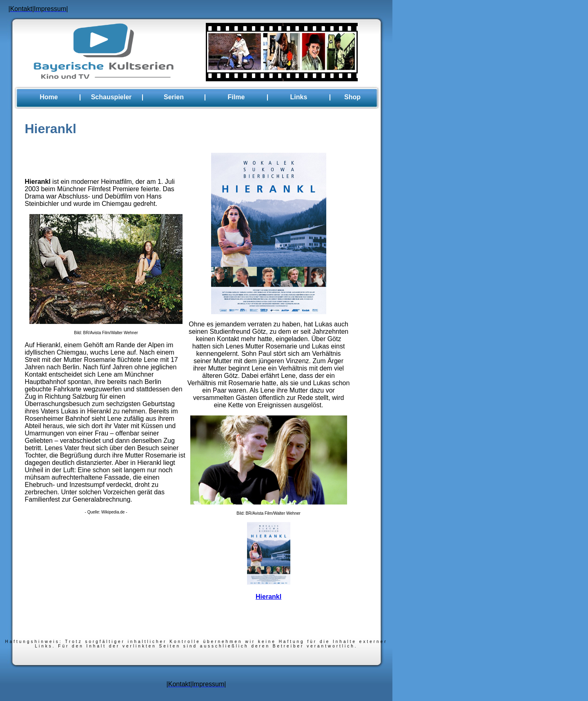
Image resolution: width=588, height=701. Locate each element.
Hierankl (268, 597)
